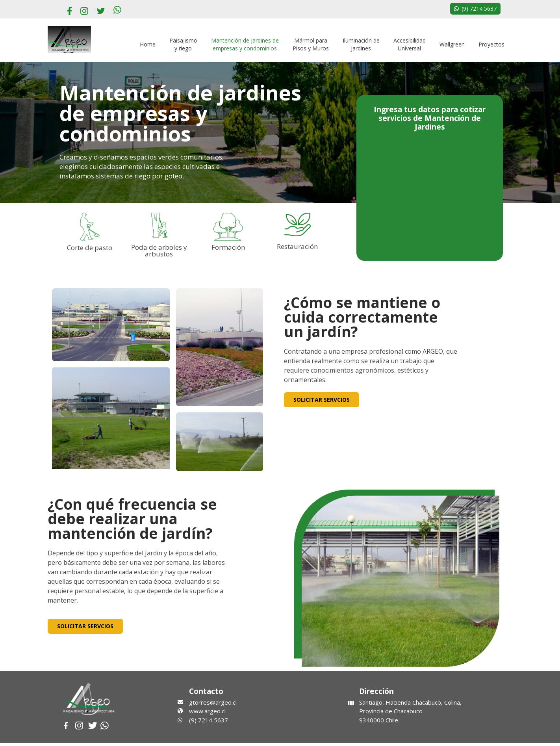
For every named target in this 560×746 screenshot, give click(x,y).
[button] (475, 9)
